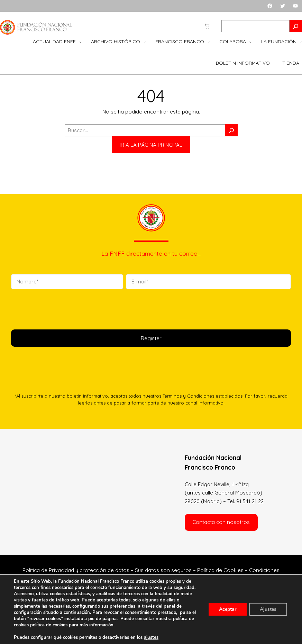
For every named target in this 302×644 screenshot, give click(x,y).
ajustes (151, 637)
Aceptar (228, 609)
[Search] (296, 26)
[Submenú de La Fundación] (301, 42)
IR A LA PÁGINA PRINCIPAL (151, 145)
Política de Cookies (220, 570)
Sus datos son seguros (163, 570)
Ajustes (268, 609)
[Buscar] (231, 130)
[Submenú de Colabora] (250, 42)
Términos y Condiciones (188, 396)
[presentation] (64, 308)
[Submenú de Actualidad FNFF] (81, 42)
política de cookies (49, 625)
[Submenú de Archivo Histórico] (145, 42)
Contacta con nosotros (221, 522)
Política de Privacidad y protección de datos (76, 570)
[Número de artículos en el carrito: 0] (207, 26)
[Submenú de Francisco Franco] (209, 42)
